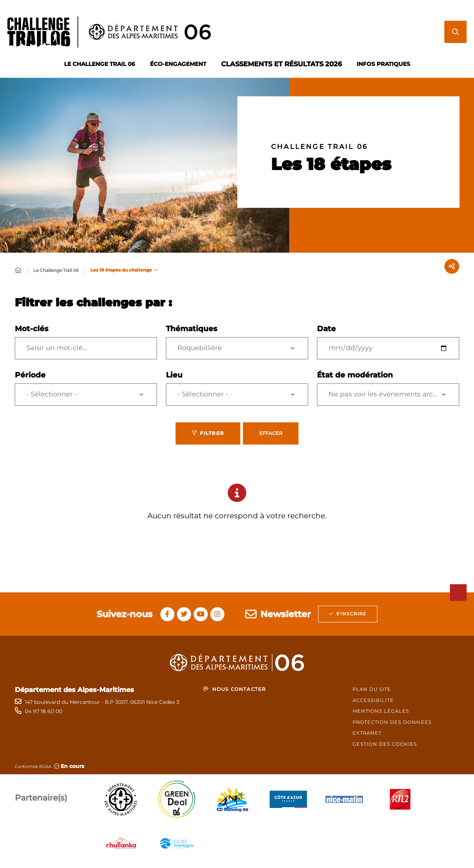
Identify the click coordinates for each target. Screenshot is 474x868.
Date (326, 329)
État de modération (355, 375)
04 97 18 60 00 (44, 711)
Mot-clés (32, 329)
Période (30, 375)
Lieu (174, 375)
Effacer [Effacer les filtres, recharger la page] (271, 433)
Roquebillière (200, 348)
